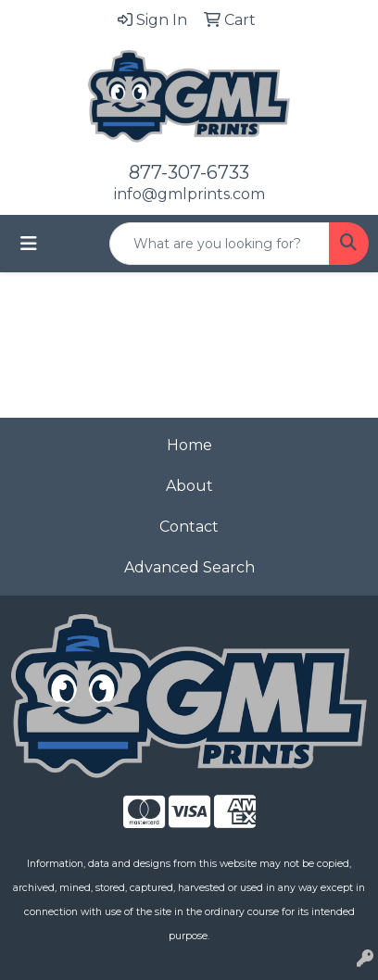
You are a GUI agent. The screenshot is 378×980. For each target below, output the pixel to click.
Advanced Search (189, 567)
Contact (189, 527)
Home (189, 445)
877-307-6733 (189, 172)
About (189, 486)
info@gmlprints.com (189, 194)
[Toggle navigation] (29, 244)
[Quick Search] (220, 244)
